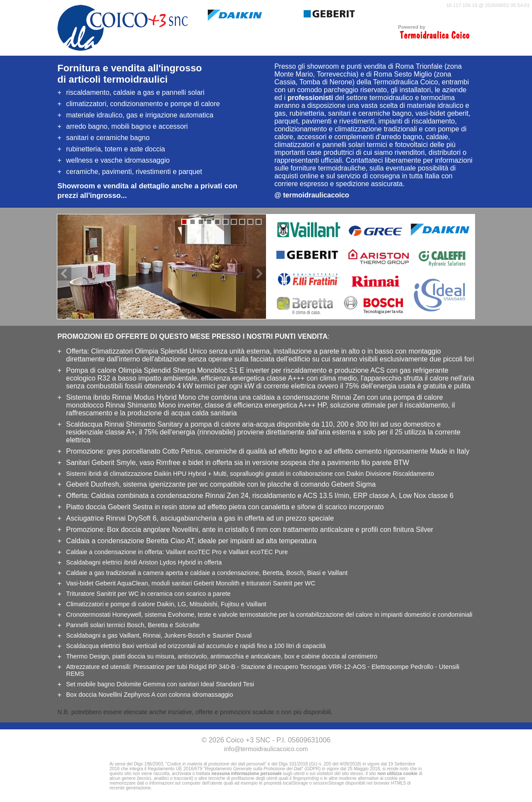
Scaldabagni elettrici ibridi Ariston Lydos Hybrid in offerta (144, 562)
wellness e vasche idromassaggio (118, 160)
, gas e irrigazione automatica (140, 115)
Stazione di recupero (303, 667)
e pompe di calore (111, 604)
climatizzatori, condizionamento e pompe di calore (143, 104)
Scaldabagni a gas (92, 635)
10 (259, 222)
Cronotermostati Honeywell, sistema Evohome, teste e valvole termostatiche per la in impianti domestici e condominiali (269, 615)
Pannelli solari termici (96, 625)
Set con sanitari (160, 684)
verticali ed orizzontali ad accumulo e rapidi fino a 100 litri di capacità (196, 646)
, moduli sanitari (153, 583)
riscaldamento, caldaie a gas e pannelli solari (135, 92)
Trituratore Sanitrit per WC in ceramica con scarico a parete (148, 594)
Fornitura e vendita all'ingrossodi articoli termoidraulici (130, 74)
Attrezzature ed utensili (98, 667)
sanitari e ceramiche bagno (108, 138)
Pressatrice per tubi (184, 667)
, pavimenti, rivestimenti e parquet (134, 172)
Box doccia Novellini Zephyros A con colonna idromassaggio (150, 695)
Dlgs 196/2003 (148, 764)
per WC (281, 583)
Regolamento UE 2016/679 (175, 769)
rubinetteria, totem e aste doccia (116, 149)
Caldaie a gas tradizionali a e (163, 573)
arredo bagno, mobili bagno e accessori (127, 126)
